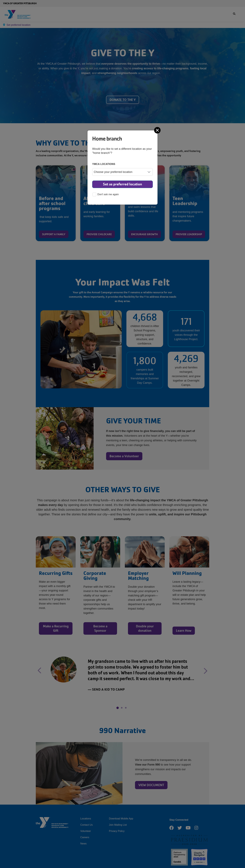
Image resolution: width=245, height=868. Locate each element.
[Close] (158, 130)
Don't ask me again (106, 195)
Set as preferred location (122, 184)
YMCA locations (104, 164)
